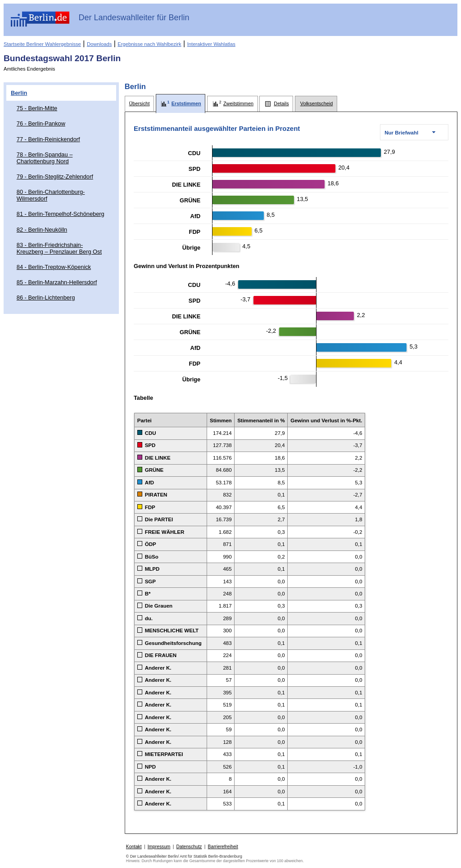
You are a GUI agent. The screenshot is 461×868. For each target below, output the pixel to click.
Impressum (159, 847)
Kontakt (134, 847)
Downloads (99, 44)
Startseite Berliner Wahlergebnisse (42, 44)
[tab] (139, 104)
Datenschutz (189, 847)
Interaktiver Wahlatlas (211, 44)
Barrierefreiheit (223, 847)
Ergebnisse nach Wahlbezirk (149, 44)
